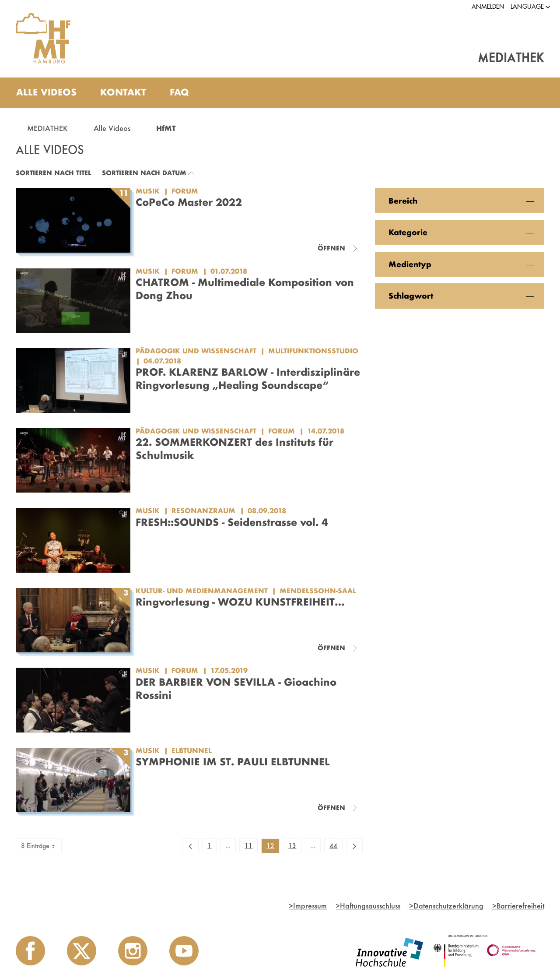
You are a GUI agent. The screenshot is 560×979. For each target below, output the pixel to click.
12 (273, 847)
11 (251, 847)
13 (295, 847)
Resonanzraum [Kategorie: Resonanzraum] (203, 511)
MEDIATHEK (47, 128)
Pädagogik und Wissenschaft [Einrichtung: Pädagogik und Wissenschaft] (196, 351)
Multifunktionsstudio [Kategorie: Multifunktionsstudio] (313, 351)
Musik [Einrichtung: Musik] (148, 191)
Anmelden (488, 7)
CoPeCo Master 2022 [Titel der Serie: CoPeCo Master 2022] (189, 202)
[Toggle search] (529, 93)
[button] (527, 7)
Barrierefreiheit (518, 906)
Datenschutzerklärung (446, 906)
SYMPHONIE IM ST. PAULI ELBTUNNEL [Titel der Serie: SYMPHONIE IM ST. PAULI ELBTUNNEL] (233, 762)
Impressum (308, 906)
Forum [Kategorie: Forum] (185, 191)
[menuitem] (46, 93)
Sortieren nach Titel (53, 173)
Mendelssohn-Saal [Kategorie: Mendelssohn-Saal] (318, 591)
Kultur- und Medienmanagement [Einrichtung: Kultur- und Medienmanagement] (202, 591)
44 (336, 847)
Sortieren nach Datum (144, 173)
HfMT (166, 128)
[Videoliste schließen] (338, 248)
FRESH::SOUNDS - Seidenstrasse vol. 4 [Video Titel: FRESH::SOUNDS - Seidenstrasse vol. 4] (232, 522)
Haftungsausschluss (368, 906)
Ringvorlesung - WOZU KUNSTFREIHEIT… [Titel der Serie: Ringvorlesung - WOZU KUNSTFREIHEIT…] (240, 602)
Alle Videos (112, 128)
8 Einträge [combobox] (39, 846)
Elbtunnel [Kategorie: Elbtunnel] (192, 750)
